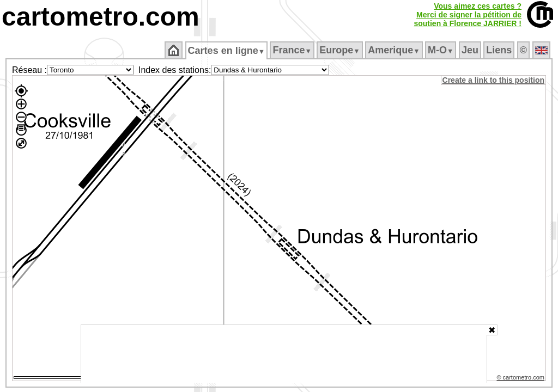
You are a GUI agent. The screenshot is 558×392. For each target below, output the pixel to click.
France (293, 50)
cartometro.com (101, 17)
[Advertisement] (284, 354)
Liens (500, 50)
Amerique (395, 50)
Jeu (471, 50)
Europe (341, 50)
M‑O (442, 50)
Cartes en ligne (227, 51)
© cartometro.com (521, 379)
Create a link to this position (494, 80)
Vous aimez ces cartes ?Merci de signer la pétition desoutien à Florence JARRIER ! (468, 15)
